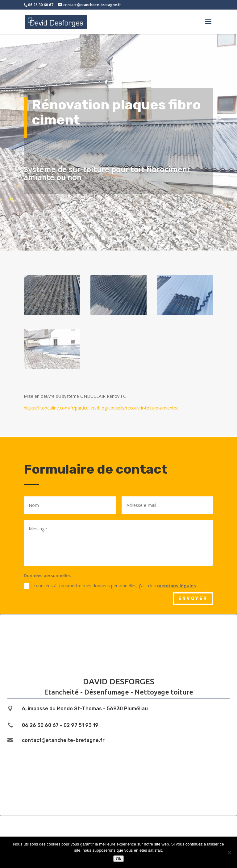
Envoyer (193, 599)
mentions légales (177, 586)
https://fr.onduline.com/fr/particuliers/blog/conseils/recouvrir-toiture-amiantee (101, 408)
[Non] (229, 852)
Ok (118, 859)
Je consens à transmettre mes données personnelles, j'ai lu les (110, 586)
